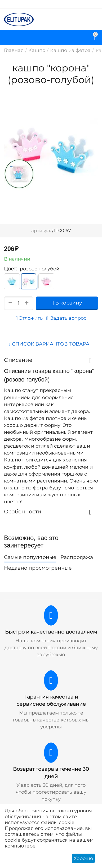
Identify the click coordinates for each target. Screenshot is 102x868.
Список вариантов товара (51, 344)
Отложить (29, 318)
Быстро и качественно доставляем (51, 632)
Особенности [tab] (50, 512)
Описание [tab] (50, 360)
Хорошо (83, 858)
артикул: (41, 230)
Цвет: (11, 269)
